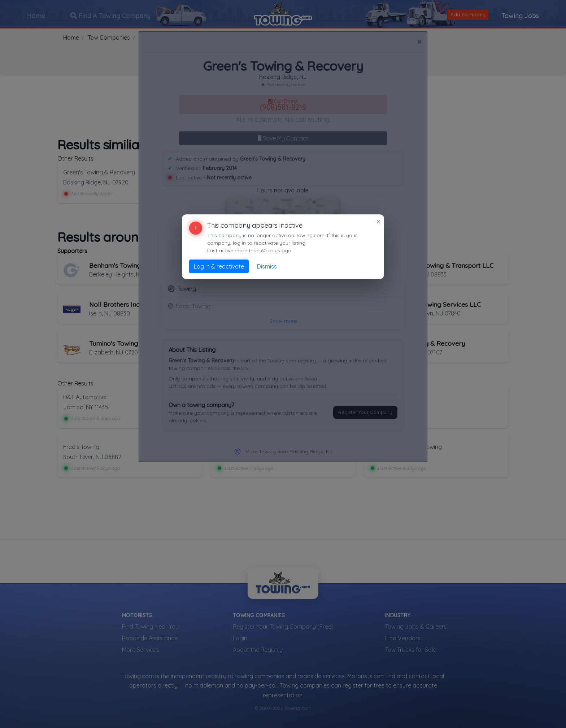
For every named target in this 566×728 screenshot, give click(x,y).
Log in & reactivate (219, 266)
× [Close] (378, 222)
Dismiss (267, 266)
